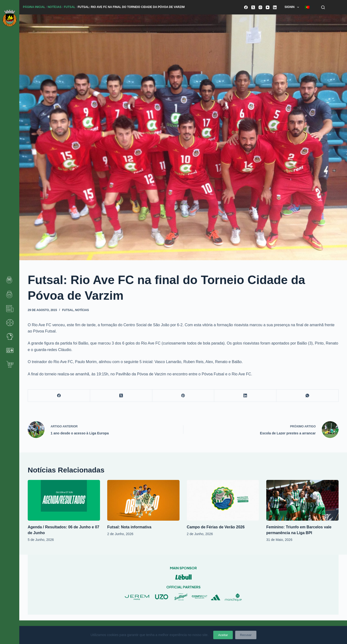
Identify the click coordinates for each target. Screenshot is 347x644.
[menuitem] (307, 7)
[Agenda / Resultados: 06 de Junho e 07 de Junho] (64, 500)
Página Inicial (34, 7)
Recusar (246, 635)
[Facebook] (246, 7)
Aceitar (223, 635)
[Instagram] (260, 7)
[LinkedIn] (275, 7)
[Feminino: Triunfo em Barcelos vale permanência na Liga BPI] (302, 500)
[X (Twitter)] (253, 7)
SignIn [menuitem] (293, 7)
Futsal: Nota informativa (129, 527)
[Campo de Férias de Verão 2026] (223, 500)
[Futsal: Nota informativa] (143, 500)
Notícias (55, 7)
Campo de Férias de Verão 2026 (216, 527)
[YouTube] (268, 7)
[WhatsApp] (307, 396)
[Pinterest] (183, 396)
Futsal (70, 7)
